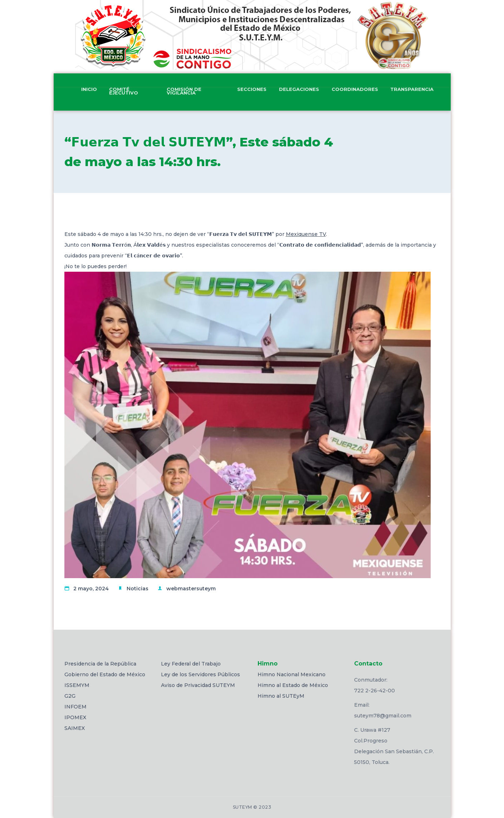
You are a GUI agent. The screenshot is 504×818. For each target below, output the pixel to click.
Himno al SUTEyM (281, 696)
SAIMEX (75, 728)
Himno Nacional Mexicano (292, 674)
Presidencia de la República (100, 664)
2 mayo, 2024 (91, 589)
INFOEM (75, 707)
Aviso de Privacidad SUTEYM (198, 685)
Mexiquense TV (306, 234)
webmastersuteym (191, 589)
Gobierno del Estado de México (105, 674)
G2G (70, 696)
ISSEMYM (77, 685)
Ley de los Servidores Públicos (200, 674)
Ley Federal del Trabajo (191, 664)
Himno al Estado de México (293, 685)
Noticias (138, 589)
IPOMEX (75, 717)
